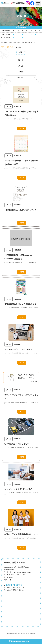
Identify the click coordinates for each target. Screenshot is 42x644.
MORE (22, 129)
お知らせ (21, 66)
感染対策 (21, 60)
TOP (3, 47)
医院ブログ (10, 47)
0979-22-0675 (14, 585)
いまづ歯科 (21, 72)
